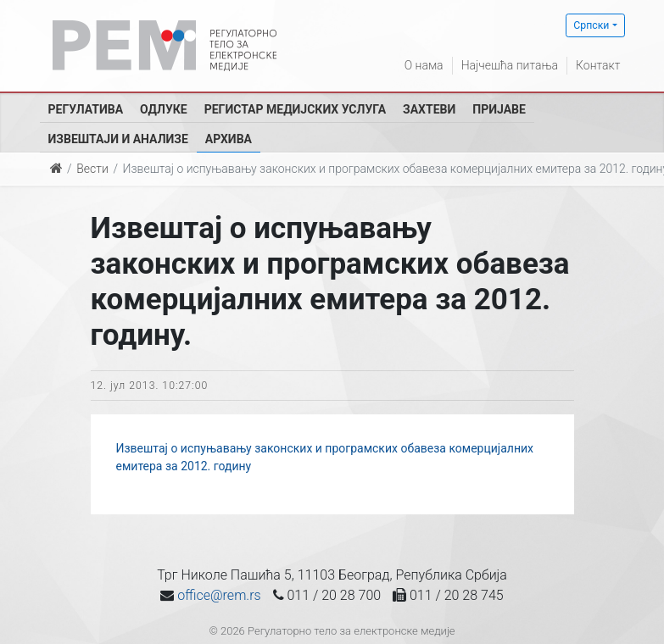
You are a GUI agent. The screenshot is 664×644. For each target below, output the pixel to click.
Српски (591, 25)
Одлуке (164, 109)
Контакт (598, 65)
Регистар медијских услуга (295, 109)
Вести (92, 169)
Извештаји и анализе (118, 139)
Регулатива (86, 109)
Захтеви (429, 109)
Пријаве (499, 109)
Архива (229, 139)
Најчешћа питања (510, 65)
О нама (424, 65)
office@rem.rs (219, 595)
